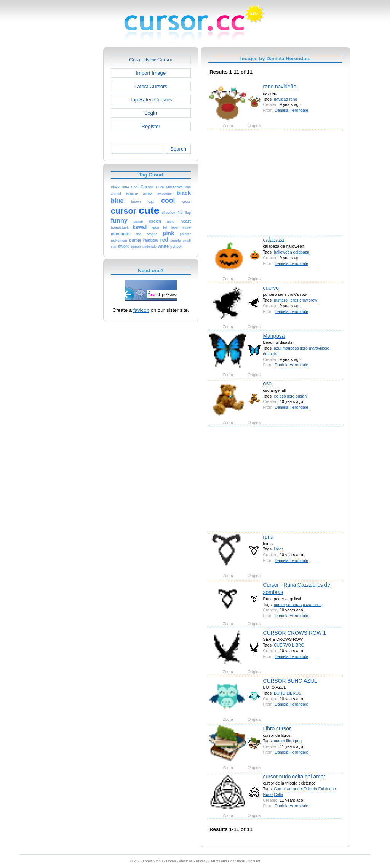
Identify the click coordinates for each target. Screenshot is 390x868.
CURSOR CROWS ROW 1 (295, 633)
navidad (281, 99)
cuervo (271, 288)
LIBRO (298, 645)
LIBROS (294, 693)
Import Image (151, 73)
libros (293, 300)
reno (293, 99)
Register (151, 126)
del (300, 789)
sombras (294, 605)
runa (269, 537)
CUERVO (282, 645)
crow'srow (308, 300)
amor (292, 789)
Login (151, 113)
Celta (279, 794)
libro (304, 348)
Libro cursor (277, 728)
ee (276, 396)
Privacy (201, 861)
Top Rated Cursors (151, 100)
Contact (254, 861)
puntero (281, 300)
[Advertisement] (70, 162)
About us (186, 861)
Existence (327, 789)
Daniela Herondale (291, 110)
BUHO (280, 693)
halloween (283, 252)
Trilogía (311, 789)
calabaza (274, 240)
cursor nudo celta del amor (294, 777)
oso (267, 383)
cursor (279, 605)
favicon (141, 310)
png (298, 741)
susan (301, 396)
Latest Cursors (151, 86)
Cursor (280, 789)
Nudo (268, 794)
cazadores (312, 605)
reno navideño (280, 87)
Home (171, 861)
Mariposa (274, 336)
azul (277, 348)
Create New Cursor (151, 60)
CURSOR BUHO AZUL (290, 681)
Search (178, 149)
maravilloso (319, 348)
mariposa (291, 348)
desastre (271, 354)
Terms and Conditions (227, 861)
